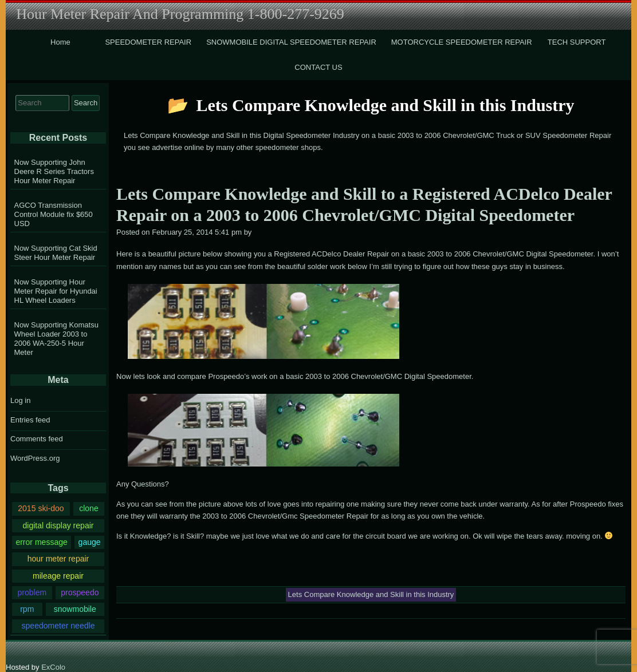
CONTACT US (318, 67)
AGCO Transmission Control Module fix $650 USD (54, 214)
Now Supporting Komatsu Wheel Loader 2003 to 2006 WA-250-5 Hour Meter (56, 339)
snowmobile (75, 609)
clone (89, 508)
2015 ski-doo (41, 508)
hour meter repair (58, 559)
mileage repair (58, 576)
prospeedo (80, 592)
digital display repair (58, 525)
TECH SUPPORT (577, 42)
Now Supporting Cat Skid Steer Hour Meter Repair (56, 253)
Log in (20, 400)
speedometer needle (58, 626)
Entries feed (30, 420)
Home (60, 42)
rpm (27, 609)
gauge (90, 542)
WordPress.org (35, 458)
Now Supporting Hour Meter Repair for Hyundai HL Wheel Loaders (56, 291)
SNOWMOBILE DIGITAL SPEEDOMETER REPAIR (291, 42)
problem (32, 592)
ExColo (53, 667)
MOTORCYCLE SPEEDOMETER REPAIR (462, 42)
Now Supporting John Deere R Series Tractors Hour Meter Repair (54, 171)
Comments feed (37, 439)
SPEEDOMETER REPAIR (148, 42)
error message (41, 542)
